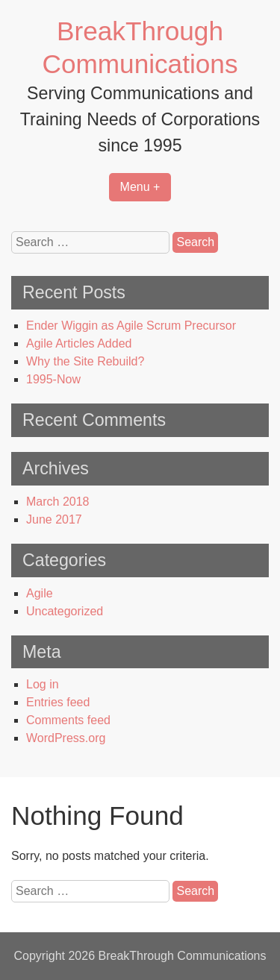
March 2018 (58, 502)
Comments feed (68, 720)
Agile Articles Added (79, 343)
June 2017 (54, 519)
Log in (43, 684)
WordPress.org (66, 738)
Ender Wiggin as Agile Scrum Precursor (131, 326)
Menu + (140, 187)
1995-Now (53, 379)
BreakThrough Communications (182, 956)
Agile (40, 593)
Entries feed (58, 702)
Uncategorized (65, 611)
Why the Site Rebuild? (85, 361)
